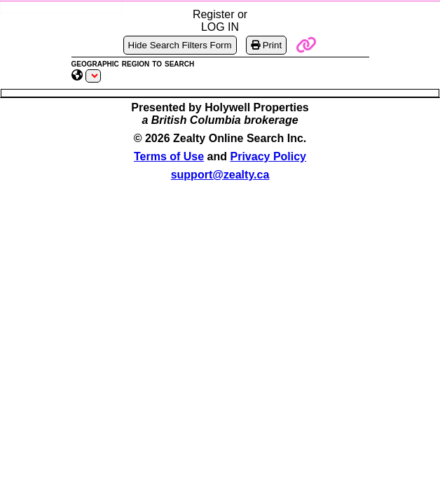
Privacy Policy (269, 156)
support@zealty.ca (220, 175)
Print (266, 45)
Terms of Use (169, 156)
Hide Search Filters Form (180, 45)
